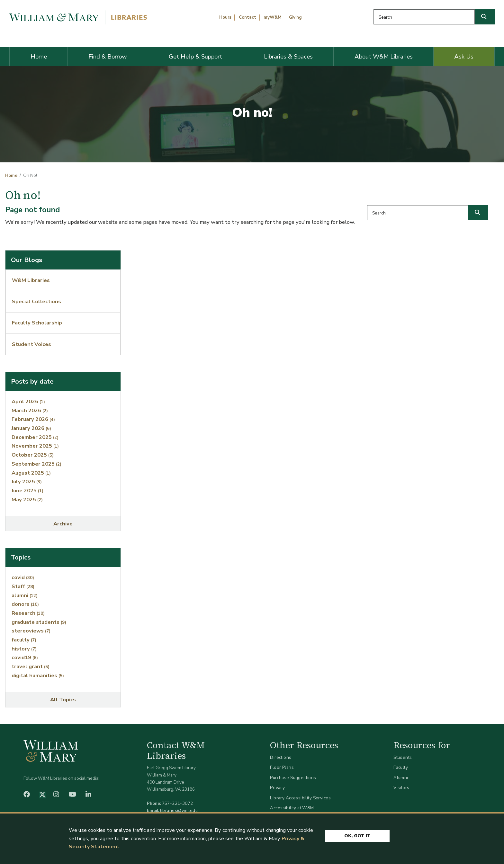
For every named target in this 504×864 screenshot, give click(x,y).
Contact (248, 17)
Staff (23, 586)
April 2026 (28, 401)
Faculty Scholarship (37, 323)
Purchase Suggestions (293, 778)
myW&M (273, 17)
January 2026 (31, 428)
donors (25, 604)
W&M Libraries (31, 280)
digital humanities (38, 675)
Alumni (401, 778)
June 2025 (27, 491)
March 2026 (30, 410)
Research (28, 613)
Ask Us (464, 57)
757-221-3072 (178, 803)
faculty (24, 640)
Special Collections (36, 301)
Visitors (401, 788)
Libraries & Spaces (288, 57)
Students (403, 757)
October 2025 (33, 455)
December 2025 (35, 437)
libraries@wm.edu (179, 810)
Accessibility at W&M (292, 808)
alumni (25, 595)
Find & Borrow (108, 57)
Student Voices (32, 344)
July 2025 (27, 482)
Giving (295, 17)
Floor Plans (282, 767)
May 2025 (27, 500)
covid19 (25, 657)
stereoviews (31, 631)
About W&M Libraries (384, 57)
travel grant (31, 666)
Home (39, 57)
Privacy (277, 788)
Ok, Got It (357, 836)
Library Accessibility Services (300, 798)
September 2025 (36, 464)
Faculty (401, 767)
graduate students (39, 622)
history (24, 649)
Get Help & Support (195, 57)
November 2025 (35, 446)
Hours (225, 17)
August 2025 (31, 473)
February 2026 (33, 419)
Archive (63, 524)
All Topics (63, 700)
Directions (281, 757)
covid (23, 577)
